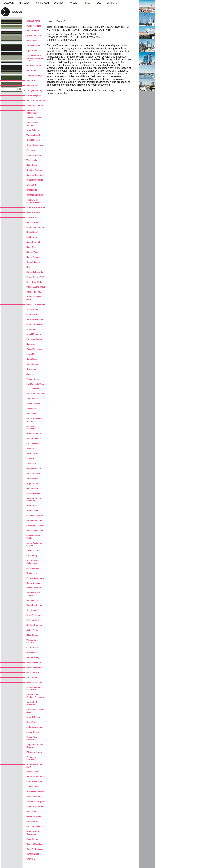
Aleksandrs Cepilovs (36, 100)
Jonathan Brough (34, 76)
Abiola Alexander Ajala (34, 766)
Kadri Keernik (33, 444)
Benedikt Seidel (34, 439)
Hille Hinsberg (33, 658)
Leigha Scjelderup (35, 807)
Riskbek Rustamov (35, 625)
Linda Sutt (31, 185)
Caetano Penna (33, 21)
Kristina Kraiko (33, 404)
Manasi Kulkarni (34, 717)
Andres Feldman (34, 118)
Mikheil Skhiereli (34, 66)
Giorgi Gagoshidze (35, 145)
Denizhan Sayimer (35, 827)
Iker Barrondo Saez (35, 384)
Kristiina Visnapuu (35, 170)
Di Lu (29, 267)
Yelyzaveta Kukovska (31, 758)
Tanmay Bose (33, 379)
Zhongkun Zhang (34, 90)
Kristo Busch (32, 232)
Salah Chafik (32, 454)
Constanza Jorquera (36, 802)
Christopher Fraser (35, 526)
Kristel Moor (32, 573)
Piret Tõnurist (33, 31)
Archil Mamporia (34, 334)
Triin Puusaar (32, 399)
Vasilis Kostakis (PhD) (34, 298)
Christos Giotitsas (35, 195)
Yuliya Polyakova (34, 349)
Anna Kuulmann (34, 797)
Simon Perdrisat (34, 588)
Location (59, 3)
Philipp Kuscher (34, 469)
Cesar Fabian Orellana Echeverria (35, 696)
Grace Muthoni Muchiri (33, 537)
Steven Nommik (34, 479)
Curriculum (42, 3)
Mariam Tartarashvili (36, 304)
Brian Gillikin (32, 506)
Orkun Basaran (33, 648)
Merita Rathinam (34, 434)
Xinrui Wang (32, 359)
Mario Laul (31, 329)
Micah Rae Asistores (36, 792)
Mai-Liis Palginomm (35, 227)
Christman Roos (34, 610)
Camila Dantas (33, 822)
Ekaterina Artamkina (36, 207)
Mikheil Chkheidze (35, 180)
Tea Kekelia (32, 160)
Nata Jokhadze (33, 474)
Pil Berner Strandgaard (32, 112)
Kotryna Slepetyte (35, 844)
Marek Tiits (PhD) (34, 292)
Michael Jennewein (35, 578)
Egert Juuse (32, 51)
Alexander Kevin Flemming (34, 500)
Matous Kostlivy (34, 212)
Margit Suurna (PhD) (36, 287)
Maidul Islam (32, 511)
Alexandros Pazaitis (35, 319)
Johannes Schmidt (35, 105)
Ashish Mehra (33, 600)
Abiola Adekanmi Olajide (34, 544)
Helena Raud (32, 85)
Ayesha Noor (32, 772)
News (99, 3)
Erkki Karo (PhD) (34, 282)
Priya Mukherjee (34, 620)
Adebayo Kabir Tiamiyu (33, 594)
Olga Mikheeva (33, 140)
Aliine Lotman (33, 364)
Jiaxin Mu (31, 354)
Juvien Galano (33, 732)
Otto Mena (31, 369)
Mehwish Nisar (33, 653)
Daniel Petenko (33, 257)
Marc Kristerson (34, 615)
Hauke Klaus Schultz (36, 777)
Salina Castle (32, 630)
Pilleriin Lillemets (34, 752)
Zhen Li (30, 374)
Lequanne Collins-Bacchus (35, 746)
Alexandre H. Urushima (32, 704)
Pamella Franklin (34, 667)
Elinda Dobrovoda (35, 272)
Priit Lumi (31, 150)
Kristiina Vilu (32, 217)
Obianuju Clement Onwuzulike (35, 689)
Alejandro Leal (33, 568)
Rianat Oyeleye (33, 583)
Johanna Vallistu (34, 155)
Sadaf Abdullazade (35, 849)
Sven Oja (30, 859)
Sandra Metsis (33, 488)
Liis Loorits (32, 237)
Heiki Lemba (32, 41)
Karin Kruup (32, 556)
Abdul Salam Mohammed (32, 562)
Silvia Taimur (32, 635)
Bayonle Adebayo (34, 605)
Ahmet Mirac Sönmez (32, 124)
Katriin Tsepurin (34, 95)
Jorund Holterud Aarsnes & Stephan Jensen (35, 58)
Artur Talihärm (33, 130)
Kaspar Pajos (32, 252)
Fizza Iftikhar (32, 839)
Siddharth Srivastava (36, 394)
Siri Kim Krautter (34, 222)
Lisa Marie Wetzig (34, 782)
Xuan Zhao (31, 247)
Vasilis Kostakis (34, 26)
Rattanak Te (32, 190)
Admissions (25, 3)
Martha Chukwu (34, 493)
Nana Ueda (31, 812)
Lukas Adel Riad (34, 551)
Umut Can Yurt (33, 672)
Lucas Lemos (32, 409)
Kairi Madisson (33, 46)
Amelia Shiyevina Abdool (34, 420)
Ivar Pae (30, 459)
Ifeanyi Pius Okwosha (32, 738)
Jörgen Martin (33, 389)
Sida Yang (31, 344)
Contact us (113, 3)
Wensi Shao (32, 449)
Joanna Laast (32, 787)
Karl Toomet (32, 677)
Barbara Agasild (34, 817)
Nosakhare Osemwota (31, 428)
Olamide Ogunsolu (35, 516)
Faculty (73, 3)
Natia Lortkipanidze (35, 175)
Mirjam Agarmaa (34, 484)
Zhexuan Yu (32, 464)
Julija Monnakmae (35, 727)
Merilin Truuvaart (34, 324)
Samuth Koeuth (33, 242)
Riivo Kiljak (32, 165)
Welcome (9, 3)
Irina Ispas (31, 414)
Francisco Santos (34, 339)
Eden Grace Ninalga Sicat (35, 711)
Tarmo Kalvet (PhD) (35, 277)
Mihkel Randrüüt (34, 36)
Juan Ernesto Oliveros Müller (33, 201)
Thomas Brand (33, 135)
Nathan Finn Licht (34, 521)
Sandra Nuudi (33, 854)
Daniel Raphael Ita (35, 531)
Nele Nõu (31, 80)
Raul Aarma (32, 71)
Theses (86, 3)
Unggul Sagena (33, 262)
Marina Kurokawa (34, 682)
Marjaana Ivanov (34, 662)
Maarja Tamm (32, 309)
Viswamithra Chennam (32, 641)
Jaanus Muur (32, 314)
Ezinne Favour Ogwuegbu (33, 833)
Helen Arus (31, 722)
